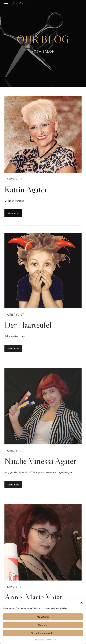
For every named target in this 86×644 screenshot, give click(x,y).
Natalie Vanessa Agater (40, 464)
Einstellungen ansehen (43, 637)
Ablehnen (43, 629)
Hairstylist (14, 179)
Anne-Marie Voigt (33, 600)
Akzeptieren (43, 621)
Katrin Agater (26, 189)
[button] (82, 607)
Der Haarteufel (28, 328)
